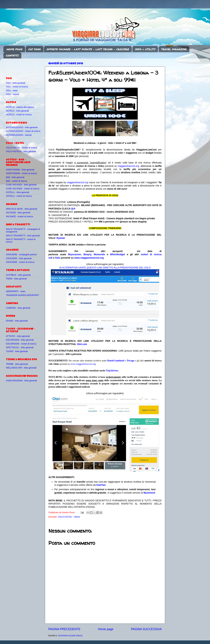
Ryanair (61, 238)
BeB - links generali (15, 177)
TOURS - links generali (17, 351)
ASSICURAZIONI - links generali (21, 381)
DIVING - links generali (17, 321)
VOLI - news (12, 91)
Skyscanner (74, 254)
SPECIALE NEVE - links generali (22, 209)
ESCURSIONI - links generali (20, 340)
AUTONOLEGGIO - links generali (22, 127)
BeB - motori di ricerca (17, 181)
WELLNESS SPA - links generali (21, 368)
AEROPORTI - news (16, 291)
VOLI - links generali (15, 83)
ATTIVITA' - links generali (18, 336)
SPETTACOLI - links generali (20, 348)
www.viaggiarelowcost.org (89, 258)
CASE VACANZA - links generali (21, 185)
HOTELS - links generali (17, 111)
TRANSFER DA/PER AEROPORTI (22, 295)
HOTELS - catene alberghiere (20, 107)
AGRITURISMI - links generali (20, 170)
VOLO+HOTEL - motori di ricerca (22, 148)
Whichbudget (118, 254)
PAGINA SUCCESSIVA (146, 629)
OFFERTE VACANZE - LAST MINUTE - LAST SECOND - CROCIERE (88, 49)
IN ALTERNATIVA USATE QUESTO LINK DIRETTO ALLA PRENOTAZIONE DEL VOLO (105, 268)
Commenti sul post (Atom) (70, 636)
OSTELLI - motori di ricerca (19, 196)
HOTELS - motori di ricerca (19, 115)
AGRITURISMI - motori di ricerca (21, 173)
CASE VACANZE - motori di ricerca (23, 189)
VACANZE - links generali (18, 213)
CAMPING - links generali (18, 308)
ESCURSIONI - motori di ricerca (21, 344)
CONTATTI (12, 55)
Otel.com (82, 344)
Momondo (99, 254)
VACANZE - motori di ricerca (19, 217)
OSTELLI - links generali (18, 192)
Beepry (87, 254)
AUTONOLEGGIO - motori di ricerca (23, 131)
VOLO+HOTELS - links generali (21, 151)
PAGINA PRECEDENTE (64, 629)
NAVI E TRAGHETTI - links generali (23, 236)
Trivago (130, 361)
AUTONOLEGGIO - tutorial (19, 135)
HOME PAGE (14, 49)
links (58, 258)
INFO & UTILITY (145, 49)
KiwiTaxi (101, 485)
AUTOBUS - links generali (18, 275)
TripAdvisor (112, 371)
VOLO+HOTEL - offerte (69, 517)
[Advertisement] (26, 66)
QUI (73, 209)
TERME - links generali (17, 364)
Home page (106, 629)
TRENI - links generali (16, 279)
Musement (149, 493)
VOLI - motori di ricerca (17, 87)
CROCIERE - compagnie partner (21, 255)
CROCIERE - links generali (19, 258)
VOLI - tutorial (13, 94)
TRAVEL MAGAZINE (174, 49)
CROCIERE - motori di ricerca (20, 262)
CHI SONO (35, 49)
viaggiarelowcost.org (128, 166)
